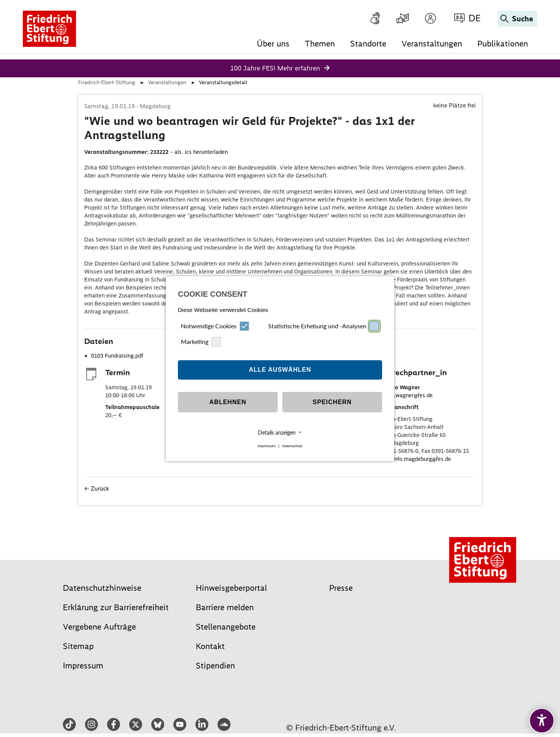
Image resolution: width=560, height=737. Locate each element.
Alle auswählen (280, 370)
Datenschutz (292, 446)
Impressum (266, 446)
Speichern (332, 402)
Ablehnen (228, 402)
